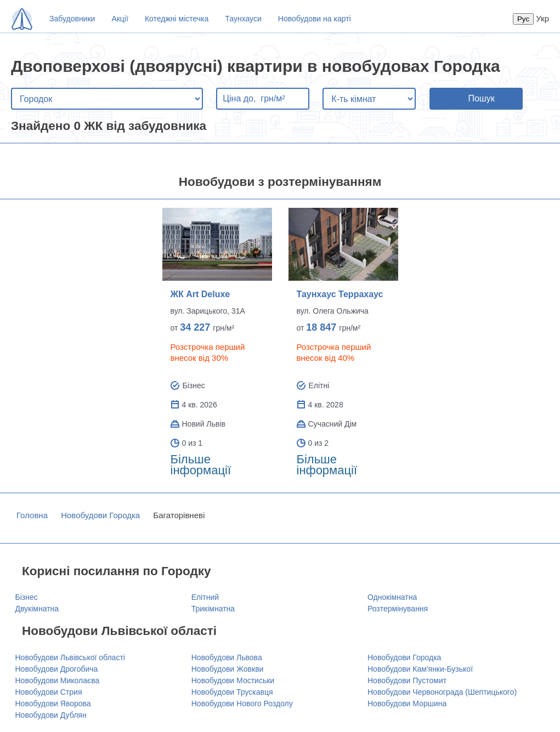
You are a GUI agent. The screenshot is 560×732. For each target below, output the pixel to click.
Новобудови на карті (315, 19)
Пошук (481, 98)
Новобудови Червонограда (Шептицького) (442, 692)
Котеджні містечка (177, 19)
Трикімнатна (213, 609)
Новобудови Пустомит (407, 680)
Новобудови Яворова (53, 703)
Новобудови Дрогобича (57, 669)
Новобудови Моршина (407, 703)
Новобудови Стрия (49, 692)
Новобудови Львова (227, 657)
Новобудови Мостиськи (233, 680)
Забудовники (72, 19)
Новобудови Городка (100, 515)
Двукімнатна (37, 609)
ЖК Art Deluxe (200, 294)
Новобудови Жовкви (228, 669)
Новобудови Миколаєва (58, 680)
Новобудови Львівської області (70, 657)
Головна (32, 515)
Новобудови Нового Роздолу (242, 703)
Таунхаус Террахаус (340, 294)
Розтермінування (398, 609)
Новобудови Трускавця (232, 692)
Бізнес (27, 597)
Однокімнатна (392, 597)
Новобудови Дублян (51, 715)
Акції (120, 19)
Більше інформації (201, 465)
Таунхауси (243, 19)
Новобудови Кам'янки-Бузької (420, 669)
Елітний (205, 597)
